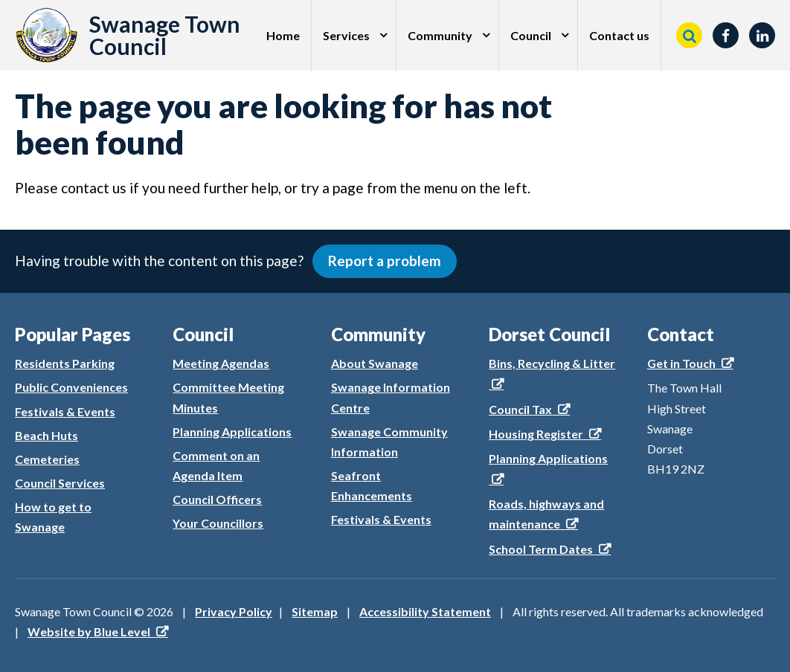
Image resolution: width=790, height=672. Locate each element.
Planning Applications (232, 432)
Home (283, 35)
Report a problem (385, 261)
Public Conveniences (71, 387)
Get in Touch (681, 363)
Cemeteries (47, 459)
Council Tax (520, 409)
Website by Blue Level (89, 631)
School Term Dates (541, 549)
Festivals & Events (65, 411)
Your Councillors (218, 523)
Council (531, 35)
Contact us (619, 35)
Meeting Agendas (221, 363)
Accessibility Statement (425, 611)
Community (440, 35)
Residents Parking (65, 363)
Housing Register (536, 434)
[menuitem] (283, 35)
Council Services (60, 483)
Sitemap (315, 611)
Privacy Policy (234, 611)
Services (346, 35)
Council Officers (217, 499)
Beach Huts (46, 435)
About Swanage (375, 363)
